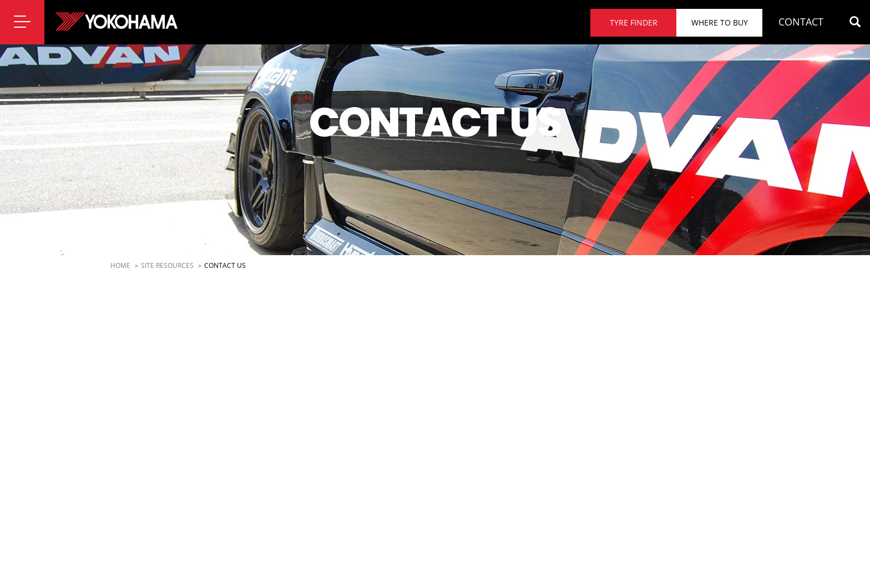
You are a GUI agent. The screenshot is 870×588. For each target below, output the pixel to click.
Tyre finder (634, 22)
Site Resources (167, 265)
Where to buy (720, 22)
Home (120, 265)
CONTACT (801, 22)
